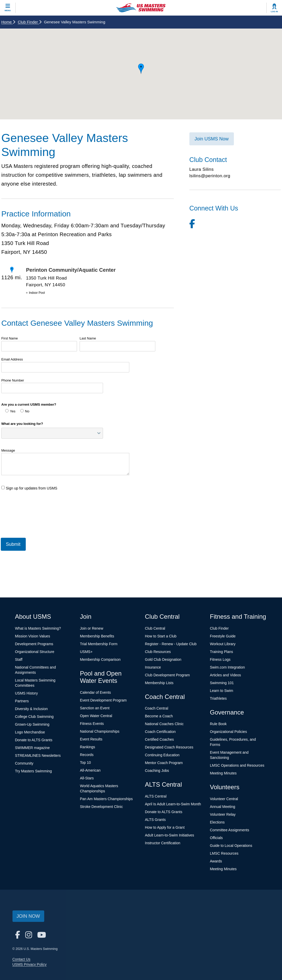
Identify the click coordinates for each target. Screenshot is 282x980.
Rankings (87, 747)
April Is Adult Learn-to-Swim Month (173, 804)
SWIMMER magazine (33, 748)
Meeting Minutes (223, 773)
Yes (10, 411)
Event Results (91, 739)
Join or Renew (92, 628)
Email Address (12, 359)
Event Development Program (103, 700)
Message (8, 450)
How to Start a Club (161, 636)
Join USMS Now (212, 139)
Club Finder (30, 22)
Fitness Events (92, 724)
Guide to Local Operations (231, 846)
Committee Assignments (230, 830)
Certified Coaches (159, 739)
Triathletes (218, 698)
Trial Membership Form (99, 644)
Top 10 (85, 763)
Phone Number (13, 380)
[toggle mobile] (8, 8)
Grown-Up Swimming (32, 724)
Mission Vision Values (33, 636)
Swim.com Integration (227, 667)
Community (24, 763)
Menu (8, 11)
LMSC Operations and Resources (237, 765)
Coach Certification (160, 732)
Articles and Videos (226, 675)
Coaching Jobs (157, 771)
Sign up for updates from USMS (29, 488)
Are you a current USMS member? (29, 404)
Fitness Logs (220, 659)
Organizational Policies (228, 732)
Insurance (153, 667)
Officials (216, 838)
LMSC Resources (224, 853)
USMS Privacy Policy (30, 964)
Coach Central (157, 708)
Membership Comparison (100, 659)
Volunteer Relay (223, 814)
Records (87, 755)
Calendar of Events (95, 692)
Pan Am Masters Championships (106, 799)
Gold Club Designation (163, 659)
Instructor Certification (163, 843)
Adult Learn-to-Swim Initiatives (169, 835)
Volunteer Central (224, 799)
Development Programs (34, 644)
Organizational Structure (35, 652)
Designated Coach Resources (169, 747)
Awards (216, 861)
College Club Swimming (34, 717)
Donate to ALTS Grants (34, 740)
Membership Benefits (97, 636)
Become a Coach (159, 716)
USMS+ (86, 652)
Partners (22, 701)
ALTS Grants (155, 820)
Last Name (88, 338)
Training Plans (222, 652)
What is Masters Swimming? (38, 628)
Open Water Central (96, 716)
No (25, 411)
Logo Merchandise (30, 732)
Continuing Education (162, 755)
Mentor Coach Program (164, 763)
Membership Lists (159, 683)
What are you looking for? (22, 424)
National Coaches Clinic (164, 724)
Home (8, 22)
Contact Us (21, 959)
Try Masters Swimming (34, 771)
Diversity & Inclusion (31, 709)
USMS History (27, 693)
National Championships (100, 731)
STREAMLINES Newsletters (38, 756)
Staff (19, 659)
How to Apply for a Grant (165, 827)
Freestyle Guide (223, 636)
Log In (274, 12)
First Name (10, 338)
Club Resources (158, 652)
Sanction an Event (95, 708)
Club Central (155, 628)
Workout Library (223, 644)
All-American (90, 770)
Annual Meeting (223, 807)
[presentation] (41, 517)
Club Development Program (167, 675)
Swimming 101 (222, 683)
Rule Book (218, 724)
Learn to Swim (222, 691)
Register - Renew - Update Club (171, 644)
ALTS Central (156, 796)
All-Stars (87, 778)
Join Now (28, 916)
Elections (217, 822)
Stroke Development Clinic (101, 807)
